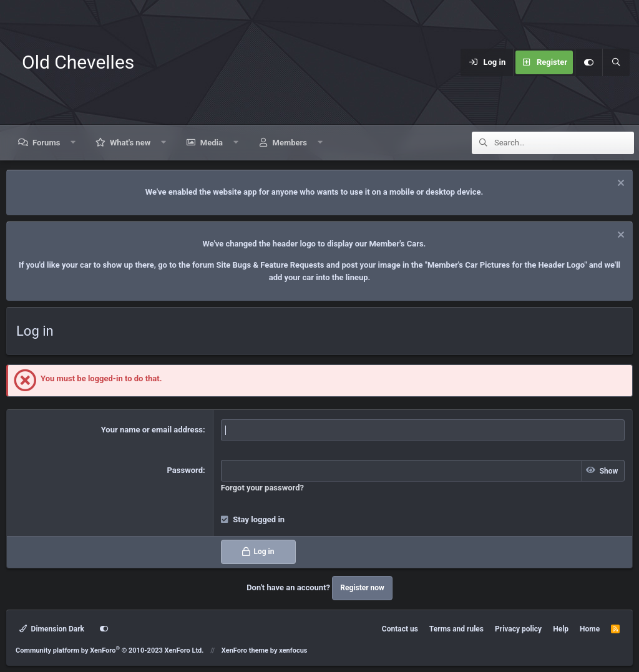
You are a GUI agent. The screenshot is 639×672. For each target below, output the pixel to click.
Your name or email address (152, 430)
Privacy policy (518, 629)
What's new (130, 143)
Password (185, 470)
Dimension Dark (52, 629)
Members (290, 143)
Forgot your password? (262, 488)
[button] (73, 143)
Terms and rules (456, 629)
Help (561, 629)
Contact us (400, 629)
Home (590, 629)
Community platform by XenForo (110, 650)
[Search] (616, 62)
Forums (46, 143)
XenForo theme (245, 650)
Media (212, 143)
